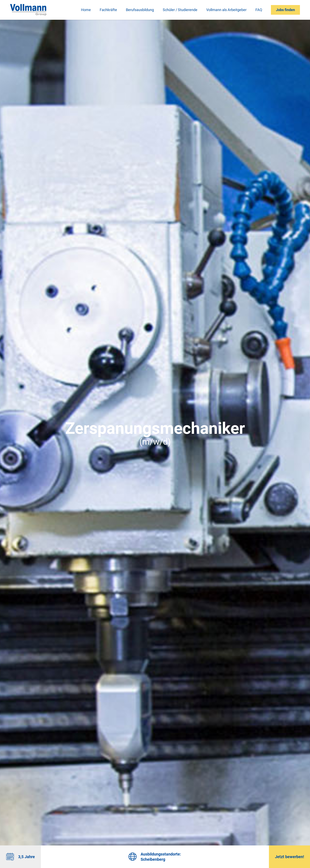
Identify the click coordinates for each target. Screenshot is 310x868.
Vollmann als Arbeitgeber (226, 10)
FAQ (259, 10)
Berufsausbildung (140, 10)
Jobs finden (285, 10)
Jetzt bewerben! (289, 857)
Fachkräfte (108, 10)
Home (86, 10)
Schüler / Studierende (180, 10)
